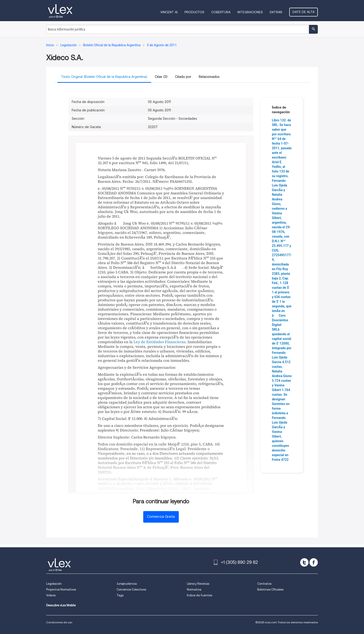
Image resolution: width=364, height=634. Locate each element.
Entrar (276, 12)
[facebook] (314, 562)
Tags (120, 595)
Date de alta (304, 12)
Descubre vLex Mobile (61, 605)
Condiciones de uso (59, 622)
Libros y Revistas (198, 584)
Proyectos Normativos (61, 589)
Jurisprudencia (127, 584)
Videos (51, 595)
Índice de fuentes (200, 595)
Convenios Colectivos (131, 589)
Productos (194, 12)
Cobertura (221, 12)
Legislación (54, 584)
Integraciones (250, 12)
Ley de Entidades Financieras (159, 342)
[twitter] (304, 562)
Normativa (194, 589)
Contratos (264, 584)
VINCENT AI (169, 12)
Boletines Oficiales (270, 589)
